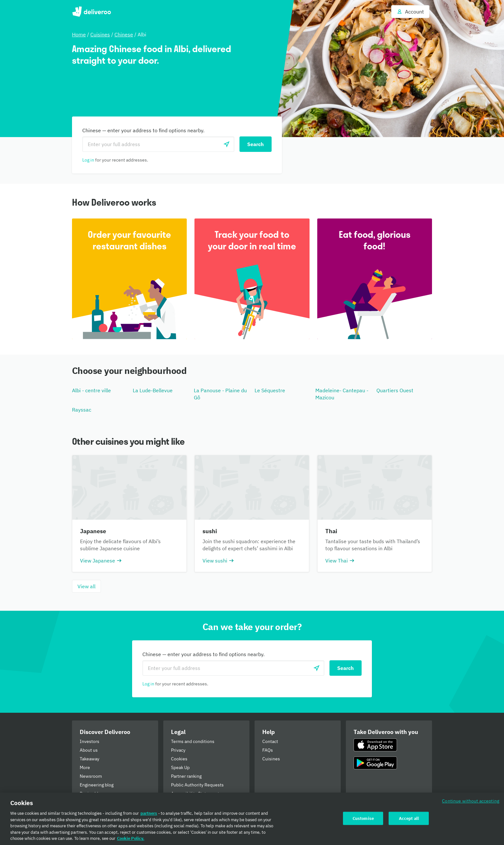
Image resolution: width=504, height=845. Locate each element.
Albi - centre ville (91, 390)
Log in (88, 160)
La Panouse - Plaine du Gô (220, 394)
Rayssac (82, 410)
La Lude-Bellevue (153, 390)
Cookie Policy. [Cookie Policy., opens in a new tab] (131, 838)
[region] (252, 819)
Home (79, 34)
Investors (90, 741)
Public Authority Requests (197, 785)
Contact (270, 741)
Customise (363, 818)
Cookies (179, 759)
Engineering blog (97, 785)
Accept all (409, 818)
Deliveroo (91, 12)
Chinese (124, 34)
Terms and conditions (193, 741)
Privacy (178, 750)
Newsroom (91, 776)
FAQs (268, 750)
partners (149, 813)
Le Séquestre (270, 390)
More (85, 767)
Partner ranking (186, 776)
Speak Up (180, 767)
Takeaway (90, 759)
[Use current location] (227, 144)
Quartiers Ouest (395, 390)
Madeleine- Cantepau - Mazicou (342, 394)
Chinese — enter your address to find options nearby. (143, 130)
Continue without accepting (471, 801)
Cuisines (100, 34)
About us (89, 750)
